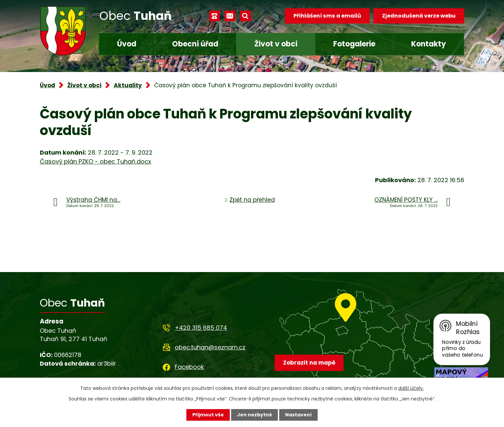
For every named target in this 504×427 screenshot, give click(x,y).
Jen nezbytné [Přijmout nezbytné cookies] (254, 415)
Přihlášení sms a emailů (327, 16)
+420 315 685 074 (201, 328)
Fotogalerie (354, 44)
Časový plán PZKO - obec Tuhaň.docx (95, 161)
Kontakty (429, 44)
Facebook (189, 367)
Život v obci (276, 44)
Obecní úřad (195, 44)
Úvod (127, 44)
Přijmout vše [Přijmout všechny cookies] (208, 415)
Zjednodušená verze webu (419, 16)
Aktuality (128, 85)
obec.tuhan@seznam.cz (210, 347)
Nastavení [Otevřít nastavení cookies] (298, 415)
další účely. (411, 388)
